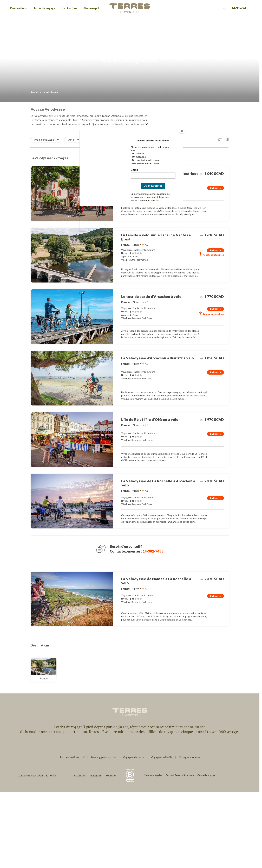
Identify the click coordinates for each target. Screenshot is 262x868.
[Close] (182, 131)
